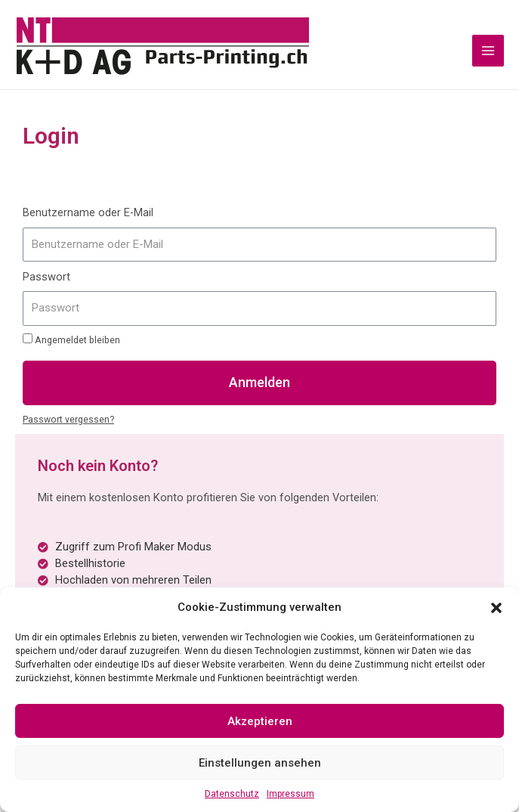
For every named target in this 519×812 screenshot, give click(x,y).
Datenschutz (232, 794)
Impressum (290, 794)
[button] (496, 607)
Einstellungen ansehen (260, 763)
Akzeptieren (260, 721)
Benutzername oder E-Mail (88, 215)
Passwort (46, 280)
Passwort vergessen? (68, 421)
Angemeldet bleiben (71, 342)
